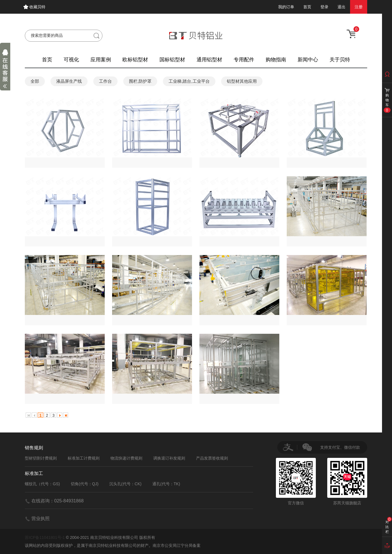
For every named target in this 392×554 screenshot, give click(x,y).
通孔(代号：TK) (166, 484)
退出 (342, 7)
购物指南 (276, 60)
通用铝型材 (209, 60)
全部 (35, 81)
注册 (359, 7)
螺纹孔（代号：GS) (42, 484)
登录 (324, 7)
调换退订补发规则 (169, 458)
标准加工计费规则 (84, 458)
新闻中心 (308, 60)
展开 (5, 70)
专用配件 (244, 60)
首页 (307, 7)
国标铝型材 (172, 60)
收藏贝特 (37, 7)
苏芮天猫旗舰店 (347, 482)
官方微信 (296, 482)
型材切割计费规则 (41, 458)
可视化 (71, 60)
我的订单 (286, 7)
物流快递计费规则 (126, 458)
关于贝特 (340, 60)
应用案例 (101, 60)
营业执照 (41, 518)
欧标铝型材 (135, 60)
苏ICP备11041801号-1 (45, 537)
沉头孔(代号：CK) (125, 484)
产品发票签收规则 (212, 458)
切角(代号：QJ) (85, 484)
